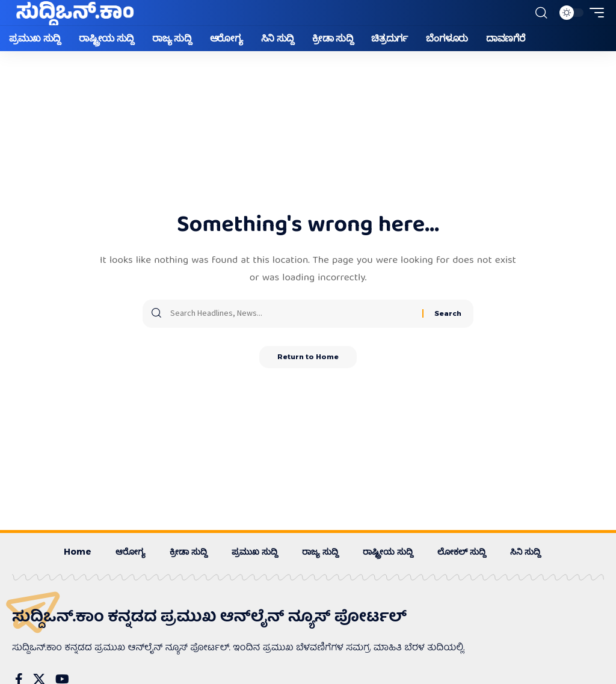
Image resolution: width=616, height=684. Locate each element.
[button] (541, 13)
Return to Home (308, 358)
